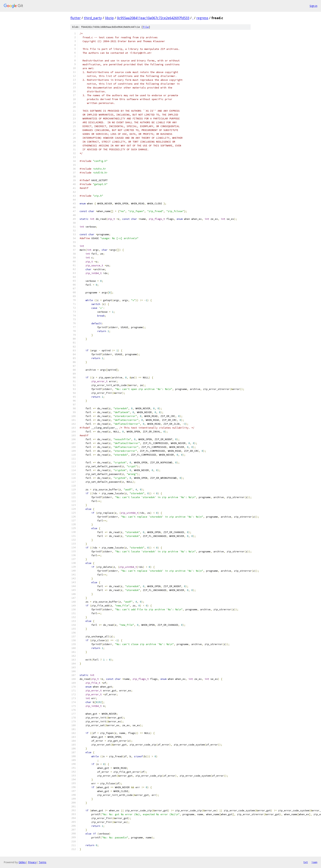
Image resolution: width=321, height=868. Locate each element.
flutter (76, 18)
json (314, 862)
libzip (109, 18)
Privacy (32, 862)
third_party (93, 18)
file (146, 27)
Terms (42, 862)
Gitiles (22, 862)
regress (202, 18)
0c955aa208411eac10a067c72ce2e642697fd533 (153, 18)
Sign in (313, 6)
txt (306, 862)
